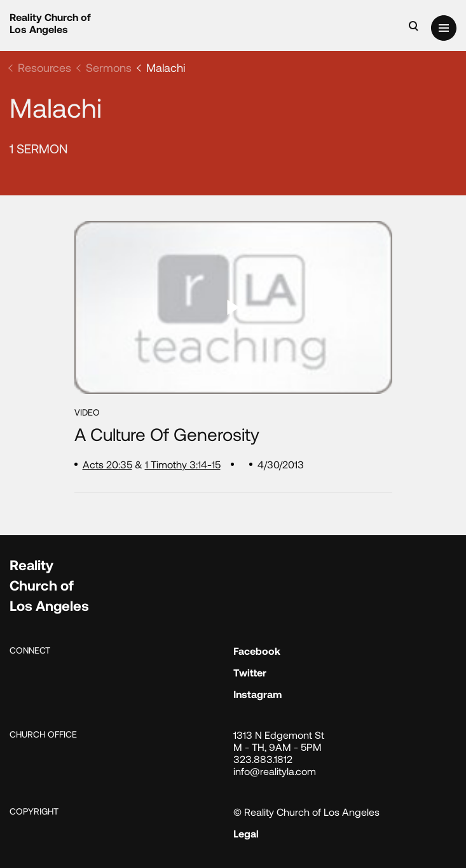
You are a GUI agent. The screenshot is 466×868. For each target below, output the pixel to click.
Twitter (250, 672)
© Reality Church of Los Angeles (306, 812)
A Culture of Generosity (167, 434)
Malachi (166, 67)
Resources (45, 67)
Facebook (257, 651)
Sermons (109, 67)
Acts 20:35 (107, 464)
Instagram (257, 694)
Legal (246, 833)
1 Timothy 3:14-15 (183, 464)
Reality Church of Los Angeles (50, 23)
